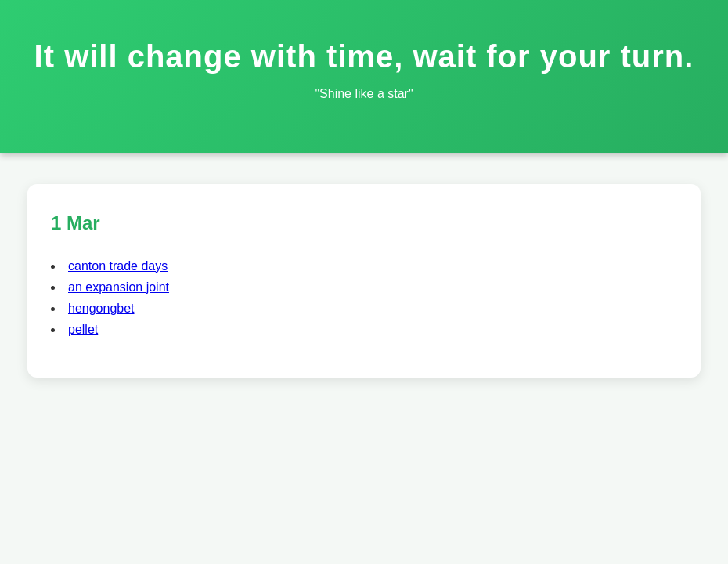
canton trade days (118, 266)
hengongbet (101, 308)
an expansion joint (119, 287)
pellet (83, 329)
